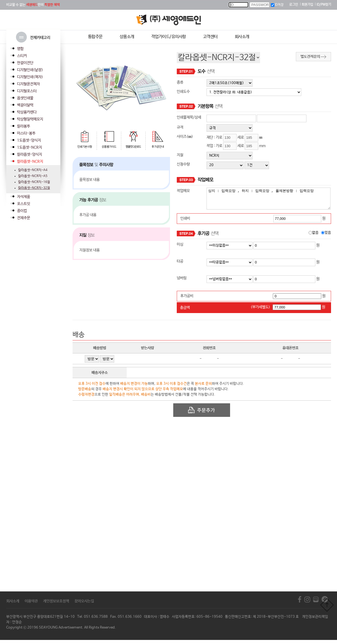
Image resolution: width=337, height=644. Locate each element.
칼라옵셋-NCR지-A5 (33, 176)
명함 (20, 49)
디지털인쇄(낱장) (30, 70)
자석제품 (24, 197)
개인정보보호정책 (56, 605)
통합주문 (95, 37)
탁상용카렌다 (27, 112)
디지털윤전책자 (28, 84)
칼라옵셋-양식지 (30, 154)
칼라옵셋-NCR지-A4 (33, 170)
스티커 (22, 56)
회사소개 (242, 37)
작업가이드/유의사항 (169, 37)
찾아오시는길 (84, 605)
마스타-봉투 (26, 133)
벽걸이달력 (25, 105)
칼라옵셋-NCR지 (30, 162)
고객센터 (210, 37)
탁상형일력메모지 (30, 119)
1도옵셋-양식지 (29, 140)
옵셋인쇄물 (25, 98)
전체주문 (24, 218)
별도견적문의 (313, 57)
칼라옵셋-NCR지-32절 (34, 188)
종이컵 (22, 211)
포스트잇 (24, 204)
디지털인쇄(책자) (30, 77)
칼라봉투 (24, 126)
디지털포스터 (27, 91)
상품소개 (127, 37)
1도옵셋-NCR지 (30, 147)
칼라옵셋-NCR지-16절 (34, 182)
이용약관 (31, 605)
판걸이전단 (25, 63)
